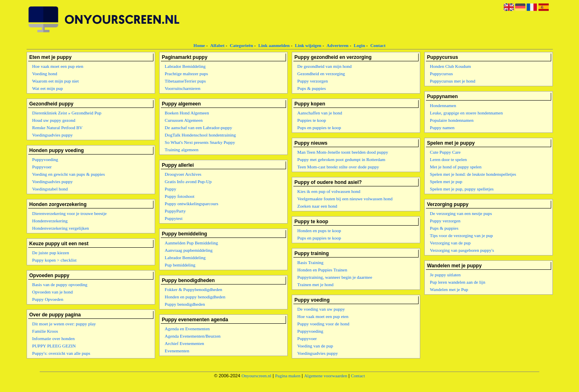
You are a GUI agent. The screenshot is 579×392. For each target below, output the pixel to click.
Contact (378, 45)
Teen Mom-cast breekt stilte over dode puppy (338, 167)
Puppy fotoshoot (180, 196)
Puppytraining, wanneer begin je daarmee (335, 277)
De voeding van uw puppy (321, 309)
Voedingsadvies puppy (53, 135)
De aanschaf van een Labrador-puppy (199, 128)
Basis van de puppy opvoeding (60, 284)
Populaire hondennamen (452, 120)
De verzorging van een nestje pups (461, 213)
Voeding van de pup (315, 346)
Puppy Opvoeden (48, 299)
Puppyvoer (42, 167)
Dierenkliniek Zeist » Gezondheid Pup (67, 113)
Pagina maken (288, 376)
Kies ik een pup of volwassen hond (329, 191)
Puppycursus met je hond (453, 81)
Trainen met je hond (316, 284)
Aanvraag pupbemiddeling (189, 250)
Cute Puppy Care (445, 152)
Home (199, 45)
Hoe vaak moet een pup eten (58, 66)
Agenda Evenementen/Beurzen (193, 336)
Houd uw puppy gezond (54, 120)
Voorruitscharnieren (183, 88)
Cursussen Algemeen (184, 120)
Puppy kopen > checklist (55, 260)
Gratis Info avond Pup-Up (188, 181)
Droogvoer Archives (183, 174)
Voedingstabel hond (50, 189)
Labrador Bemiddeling (185, 66)
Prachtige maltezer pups (187, 74)
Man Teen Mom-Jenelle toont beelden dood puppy (343, 152)
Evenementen (177, 351)
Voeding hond (45, 74)
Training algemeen (182, 150)
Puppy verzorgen (313, 81)
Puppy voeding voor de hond (323, 324)
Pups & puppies (312, 88)
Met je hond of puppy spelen (456, 167)
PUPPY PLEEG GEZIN (54, 346)
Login (360, 45)
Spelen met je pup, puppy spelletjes (462, 189)
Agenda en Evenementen (187, 329)
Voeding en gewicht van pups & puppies (69, 174)
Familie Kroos (45, 331)
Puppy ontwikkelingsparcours (192, 204)
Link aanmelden (274, 45)
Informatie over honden (54, 338)
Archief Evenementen (185, 343)
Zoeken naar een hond (317, 206)
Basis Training (311, 262)
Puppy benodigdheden (185, 304)
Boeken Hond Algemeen (187, 113)
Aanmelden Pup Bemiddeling (191, 243)
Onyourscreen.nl (256, 376)
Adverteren (338, 45)
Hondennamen (443, 105)
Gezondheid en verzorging (321, 74)
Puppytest (174, 218)
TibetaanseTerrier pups (186, 81)
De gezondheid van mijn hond (325, 66)
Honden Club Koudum (451, 66)
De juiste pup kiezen (51, 253)
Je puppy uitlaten (445, 275)
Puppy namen (442, 128)
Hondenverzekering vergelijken (61, 228)
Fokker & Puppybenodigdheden (194, 289)
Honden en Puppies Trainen (322, 270)
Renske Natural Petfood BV (57, 128)
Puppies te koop (312, 120)
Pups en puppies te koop (319, 128)
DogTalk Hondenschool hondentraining (201, 135)
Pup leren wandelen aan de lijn (458, 282)
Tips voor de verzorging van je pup (462, 235)
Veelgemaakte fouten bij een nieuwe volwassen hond (345, 199)
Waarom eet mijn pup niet (56, 81)
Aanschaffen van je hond (320, 113)
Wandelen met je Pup (449, 289)
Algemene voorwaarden (326, 376)
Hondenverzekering (50, 221)
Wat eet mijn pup (48, 88)
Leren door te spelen (448, 159)
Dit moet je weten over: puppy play (64, 324)
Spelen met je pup (446, 181)
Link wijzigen (308, 45)
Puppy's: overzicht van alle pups (61, 353)
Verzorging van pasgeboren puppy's (462, 250)
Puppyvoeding (45, 159)
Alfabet (217, 45)
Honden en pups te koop (319, 231)
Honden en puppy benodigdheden (195, 297)
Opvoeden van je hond (53, 292)
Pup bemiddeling (180, 265)
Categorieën (241, 45)
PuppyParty (175, 211)
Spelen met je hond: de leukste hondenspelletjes (473, 174)
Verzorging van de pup (451, 243)
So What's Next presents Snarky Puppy (200, 142)
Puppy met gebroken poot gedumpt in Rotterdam (341, 159)
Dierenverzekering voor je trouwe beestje (70, 213)
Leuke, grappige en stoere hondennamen (466, 113)
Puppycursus (442, 74)
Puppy (171, 189)
